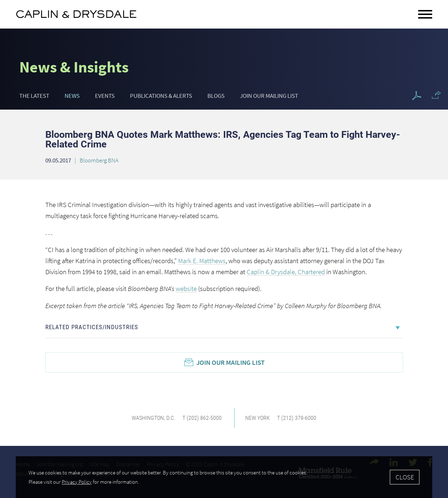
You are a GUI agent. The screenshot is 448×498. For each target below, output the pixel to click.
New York (258, 418)
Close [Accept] (405, 477)
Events (105, 96)
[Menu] (425, 15)
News (72, 96)
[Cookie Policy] (224, 477)
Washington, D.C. (153, 418)
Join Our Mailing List (269, 96)
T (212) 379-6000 (297, 418)
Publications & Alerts (161, 96)
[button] (436, 95)
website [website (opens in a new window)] (186, 288)
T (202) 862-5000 (202, 418)
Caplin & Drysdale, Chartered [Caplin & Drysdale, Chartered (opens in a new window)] (286, 272)
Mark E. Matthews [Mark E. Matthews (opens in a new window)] (202, 261)
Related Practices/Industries (92, 327)
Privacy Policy (77, 482)
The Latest (34, 96)
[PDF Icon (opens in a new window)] (417, 96)
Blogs (216, 96)
